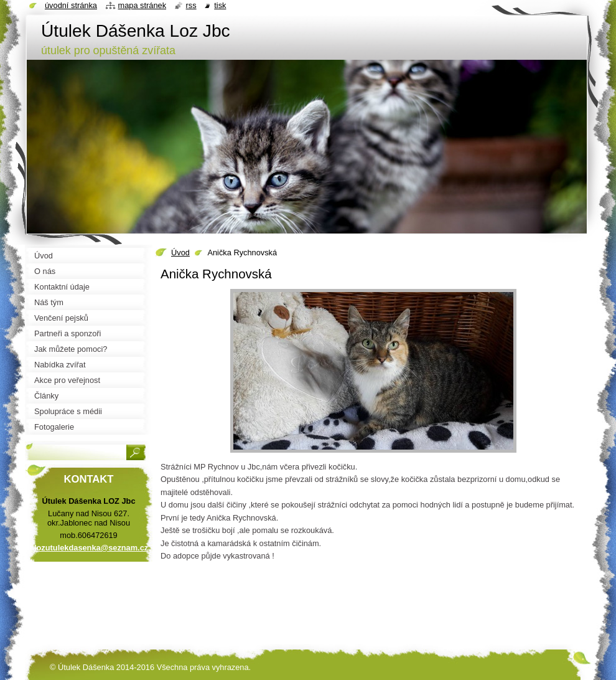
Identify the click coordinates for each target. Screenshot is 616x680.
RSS (191, 5)
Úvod (180, 253)
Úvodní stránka (71, 5)
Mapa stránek (142, 5)
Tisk (220, 5)
